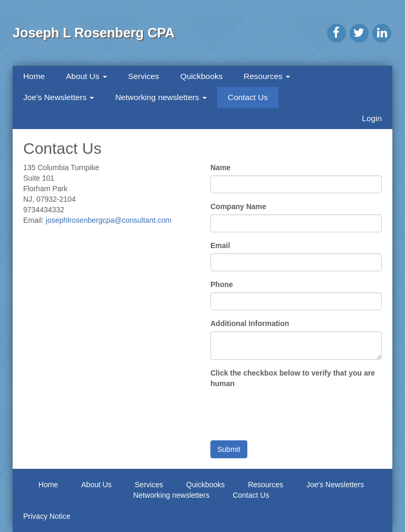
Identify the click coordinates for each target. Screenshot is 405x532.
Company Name (238, 206)
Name (220, 168)
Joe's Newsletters (59, 97)
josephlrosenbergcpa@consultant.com (109, 220)
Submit (229, 449)
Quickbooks (201, 76)
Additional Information (250, 323)
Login (372, 118)
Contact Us (248, 97)
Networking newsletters (161, 97)
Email (220, 245)
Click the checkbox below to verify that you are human (293, 378)
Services (144, 76)
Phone (222, 284)
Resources (267, 76)
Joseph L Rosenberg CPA (94, 33)
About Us (86, 76)
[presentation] (291, 412)
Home (34, 76)
